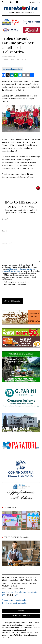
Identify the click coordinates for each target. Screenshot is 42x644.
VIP (16, 595)
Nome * (5, 219)
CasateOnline (20, 592)
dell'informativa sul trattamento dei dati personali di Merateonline (18, 270)
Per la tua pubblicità (21, 616)
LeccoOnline (33, 592)
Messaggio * (7, 243)
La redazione (7, 592)
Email (4, 231)
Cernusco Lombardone (12, 69)
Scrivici (21, 611)
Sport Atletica (8, 57)
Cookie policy (22, 600)
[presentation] (19, 292)
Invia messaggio (12, 301)
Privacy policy (8, 600)
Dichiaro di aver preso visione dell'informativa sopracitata (16, 283)
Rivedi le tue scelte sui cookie (14, 603)
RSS (3, 595)
